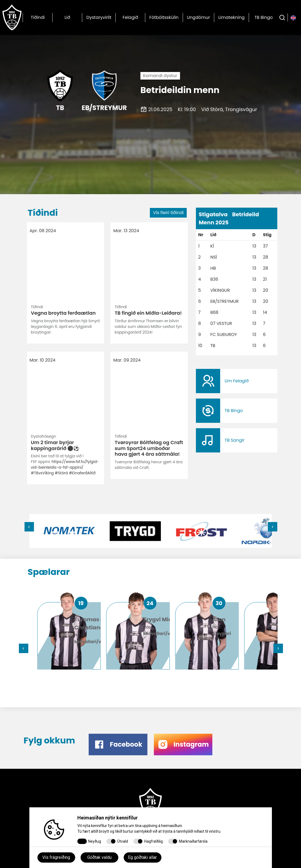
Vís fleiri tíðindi (168, 213)
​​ (237, 381)
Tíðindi (38, 17)
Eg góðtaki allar (142, 857)
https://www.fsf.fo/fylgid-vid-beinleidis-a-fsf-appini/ (65, 310)
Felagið (130, 17)
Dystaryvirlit (99, 17)
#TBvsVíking (42, 318)
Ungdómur (199, 17)
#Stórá (61, 318)
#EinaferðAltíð (82, 318)
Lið (67, 17)
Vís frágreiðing (56, 857)
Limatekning (231, 17)
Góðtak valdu (99, 857)
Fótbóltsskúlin (164, 17)
